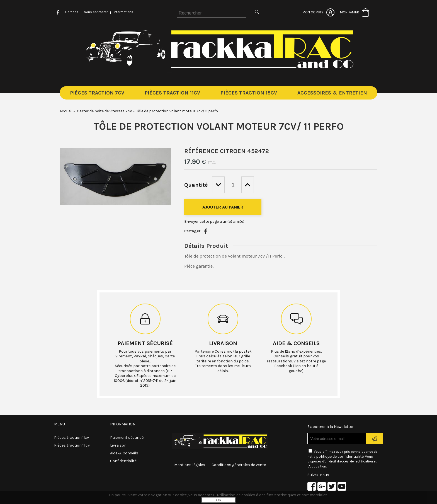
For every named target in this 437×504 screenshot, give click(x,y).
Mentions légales (190, 465)
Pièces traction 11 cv (72, 445)
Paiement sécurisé (145, 343)
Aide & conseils (296, 343)
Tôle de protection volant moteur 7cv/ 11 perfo (219, 126)
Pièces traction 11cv (71, 438)
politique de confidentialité (340, 456)
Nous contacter (96, 12)
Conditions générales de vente (239, 465)
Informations (123, 12)
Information (123, 424)
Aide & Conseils (124, 453)
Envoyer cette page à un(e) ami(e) (214, 221)
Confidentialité (123, 461)
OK (218, 500)
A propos (71, 12)
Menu (60, 424)
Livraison (223, 343)
